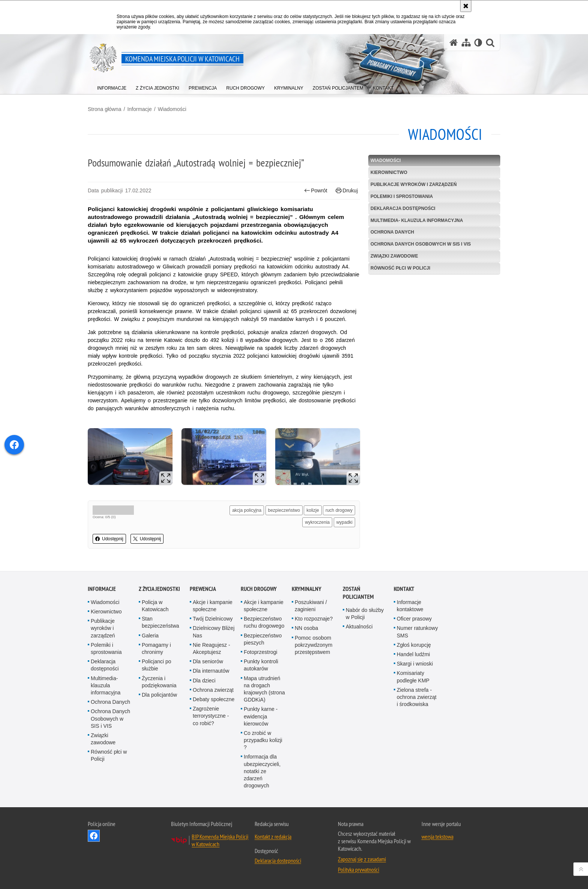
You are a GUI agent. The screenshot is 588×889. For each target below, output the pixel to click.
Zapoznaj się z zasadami (362, 859)
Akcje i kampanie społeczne (213, 606)
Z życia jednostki (159, 589)
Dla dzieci (204, 681)
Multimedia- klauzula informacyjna (417, 220)
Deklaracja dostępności (403, 208)
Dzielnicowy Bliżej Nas (214, 632)
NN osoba (306, 628)
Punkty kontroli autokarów (261, 665)
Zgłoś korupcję (414, 645)
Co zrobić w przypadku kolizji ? (263, 740)
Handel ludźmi (413, 654)
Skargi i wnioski (415, 664)
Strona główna (105, 109)
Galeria (150, 636)
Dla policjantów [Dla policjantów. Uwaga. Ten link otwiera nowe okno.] (159, 695)
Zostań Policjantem (358, 593)
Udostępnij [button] (109, 539)
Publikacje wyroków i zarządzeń (414, 184)
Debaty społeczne (214, 699)
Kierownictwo (389, 172)
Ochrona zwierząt (213, 690)
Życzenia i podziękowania (159, 682)
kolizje (313, 510)
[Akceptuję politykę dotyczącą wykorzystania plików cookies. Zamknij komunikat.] (466, 6)
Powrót (316, 191)
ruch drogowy (339, 510)
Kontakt (404, 589)
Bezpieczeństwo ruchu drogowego (264, 622)
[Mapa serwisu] (466, 43)
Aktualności (359, 627)
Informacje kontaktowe (410, 606)
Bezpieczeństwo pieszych (263, 639)
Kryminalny (307, 589)
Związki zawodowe (394, 256)
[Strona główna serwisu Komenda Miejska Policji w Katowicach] (454, 43)
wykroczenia (317, 522)
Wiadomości (172, 109)
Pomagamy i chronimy (156, 648)
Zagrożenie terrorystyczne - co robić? (211, 716)
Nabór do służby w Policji (365, 614)
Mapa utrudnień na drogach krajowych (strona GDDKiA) (264, 689)
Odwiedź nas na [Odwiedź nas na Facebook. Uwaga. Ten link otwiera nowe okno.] (94, 836)
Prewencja (203, 589)
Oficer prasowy (414, 619)
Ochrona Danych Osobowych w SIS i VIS (421, 244)
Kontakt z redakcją (273, 837)
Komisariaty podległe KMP (413, 677)
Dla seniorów (208, 661)
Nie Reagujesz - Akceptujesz (211, 648)
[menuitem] (112, 86)
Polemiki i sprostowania (402, 196)
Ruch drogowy (259, 589)
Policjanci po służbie (157, 665)
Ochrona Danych (392, 232)
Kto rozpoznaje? (314, 619)
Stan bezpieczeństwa (160, 622)
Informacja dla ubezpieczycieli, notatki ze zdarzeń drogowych (262, 771)
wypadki (344, 522)
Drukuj (347, 191)
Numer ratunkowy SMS (417, 632)
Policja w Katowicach (155, 606)
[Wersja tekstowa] (478, 43)
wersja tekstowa (437, 837)
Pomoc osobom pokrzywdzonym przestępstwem (313, 645)
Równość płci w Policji (400, 268)
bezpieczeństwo (284, 510)
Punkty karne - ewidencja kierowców (261, 716)
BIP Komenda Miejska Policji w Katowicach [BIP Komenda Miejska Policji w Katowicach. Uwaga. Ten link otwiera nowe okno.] (220, 840)
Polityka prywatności (358, 870)
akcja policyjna (247, 510)
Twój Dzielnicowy (213, 619)
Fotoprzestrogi (260, 652)
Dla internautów (211, 671)
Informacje (139, 109)
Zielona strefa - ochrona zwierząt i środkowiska (417, 697)
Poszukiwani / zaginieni (311, 606)
